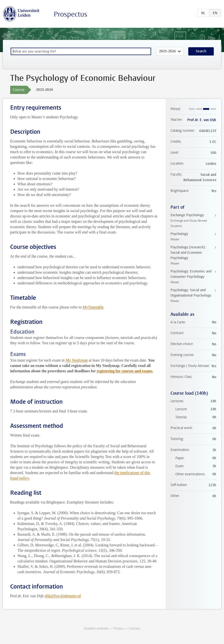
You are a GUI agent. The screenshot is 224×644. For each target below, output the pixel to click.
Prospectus (71, 14)
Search (201, 51)
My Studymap (77, 360)
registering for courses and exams (125, 371)
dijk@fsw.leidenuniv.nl (63, 596)
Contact (134, 629)
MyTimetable (93, 307)
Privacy (118, 629)
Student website (96, 629)
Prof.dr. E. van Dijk (202, 120)
